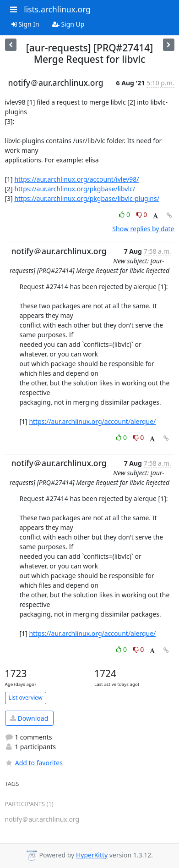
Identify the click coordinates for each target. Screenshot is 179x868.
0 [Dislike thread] (142, 214)
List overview (26, 698)
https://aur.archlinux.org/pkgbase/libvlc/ (75, 189)
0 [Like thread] (125, 214)
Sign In (25, 24)
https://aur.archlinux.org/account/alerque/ (92, 421)
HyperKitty (92, 855)
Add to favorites (34, 763)
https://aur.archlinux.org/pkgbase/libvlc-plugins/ (87, 198)
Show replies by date (143, 229)
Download (29, 718)
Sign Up (68, 24)
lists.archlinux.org (57, 9)
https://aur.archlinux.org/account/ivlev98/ (76, 179)
